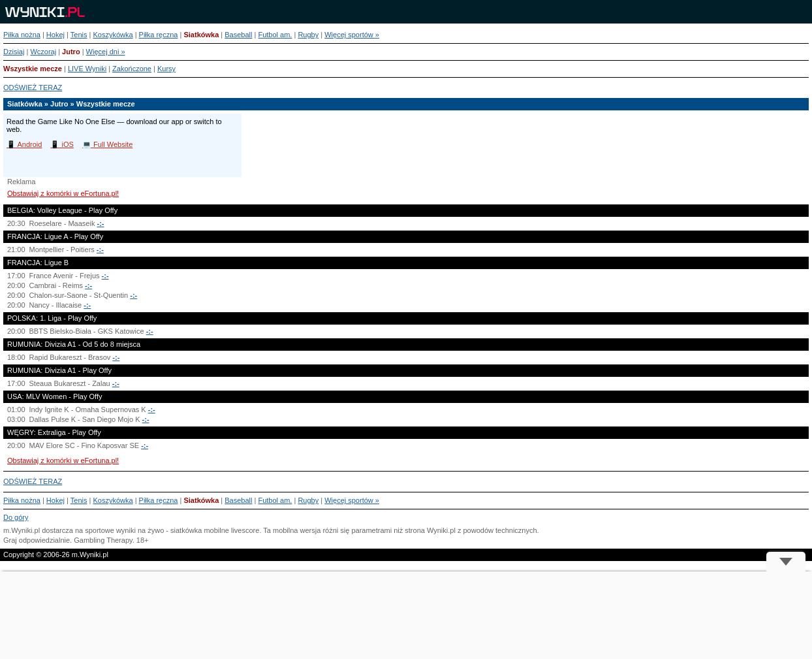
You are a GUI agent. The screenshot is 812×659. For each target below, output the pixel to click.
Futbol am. (275, 35)
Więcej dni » (106, 52)
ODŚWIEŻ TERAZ (33, 88)
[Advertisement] (406, 615)
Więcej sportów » (352, 35)
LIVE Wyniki (87, 69)
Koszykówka (113, 35)
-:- (100, 223)
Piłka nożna (22, 35)
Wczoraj (43, 52)
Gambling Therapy (103, 540)
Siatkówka (201, 35)
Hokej (55, 35)
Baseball (238, 35)
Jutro (71, 52)
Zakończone (132, 69)
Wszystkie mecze (33, 69)
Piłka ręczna (159, 35)
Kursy (166, 69)
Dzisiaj (14, 52)
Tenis (79, 35)
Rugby (308, 35)
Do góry (16, 517)
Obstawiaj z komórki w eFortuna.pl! (63, 193)
